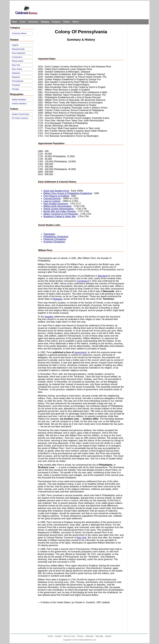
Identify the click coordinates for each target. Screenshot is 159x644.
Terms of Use (69, 636)
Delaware (16, 73)
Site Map (99, 636)
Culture (66, 22)
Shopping (45, 22)
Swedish (49, 317)
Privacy (80, 636)
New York (16, 65)
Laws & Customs (52, 201)
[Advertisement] (81, 50)
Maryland (16, 77)
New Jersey (17, 69)
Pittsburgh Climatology (55, 239)
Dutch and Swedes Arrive (56, 191)
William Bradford (19, 100)
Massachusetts (18, 49)
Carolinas (16, 85)
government (80, 352)
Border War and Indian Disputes (60, 211)
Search (108, 636)
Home (15, 22)
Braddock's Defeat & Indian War (60, 216)
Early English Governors (56, 204)
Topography (49, 234)
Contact (58, 636)
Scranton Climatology (54, 242)
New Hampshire (19, 53)
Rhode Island (18, 61)
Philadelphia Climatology (56, 237)
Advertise (89, 636)
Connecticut (17, 57)
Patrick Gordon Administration (59, 209)
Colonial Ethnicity (52, 198)
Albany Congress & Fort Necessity (61, 214)
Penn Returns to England (56, 196)
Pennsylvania (18, 81)
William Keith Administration (58, 206)
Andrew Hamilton (19, 104)
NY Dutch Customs (20, 118)
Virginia (15, 45)
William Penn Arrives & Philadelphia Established (68, 193)
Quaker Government (21, 114)
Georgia (15, 89)
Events (23, 22)
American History (19, 33)
